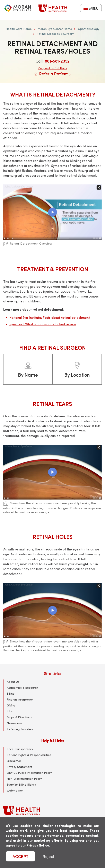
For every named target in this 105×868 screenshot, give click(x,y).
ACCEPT (20, 856)
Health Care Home (19, 29)
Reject (49, 856)
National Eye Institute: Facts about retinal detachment (50, 317)
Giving (11, 705)
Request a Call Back (52, 68)
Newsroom (14, 723)
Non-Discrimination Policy (24, 779)
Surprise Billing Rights (21, 784)
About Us (13, 682)
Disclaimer (14, 761)
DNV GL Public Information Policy (29, 773)
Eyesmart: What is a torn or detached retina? (43, 324)
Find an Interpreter (20, 699)
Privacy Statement (20, 767)
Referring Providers (20, 729)
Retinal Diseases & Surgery (55, 34)
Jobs (10, 711)
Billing (11, 693)
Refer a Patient (52, 74)
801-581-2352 (57, 61)
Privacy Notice (38, 845)
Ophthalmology (89, 29)
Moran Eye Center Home (55, 29)
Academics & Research (22, 688)
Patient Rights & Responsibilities (29, 755)
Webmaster (15, 790)
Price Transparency (20, 749)
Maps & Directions (19, 717)
